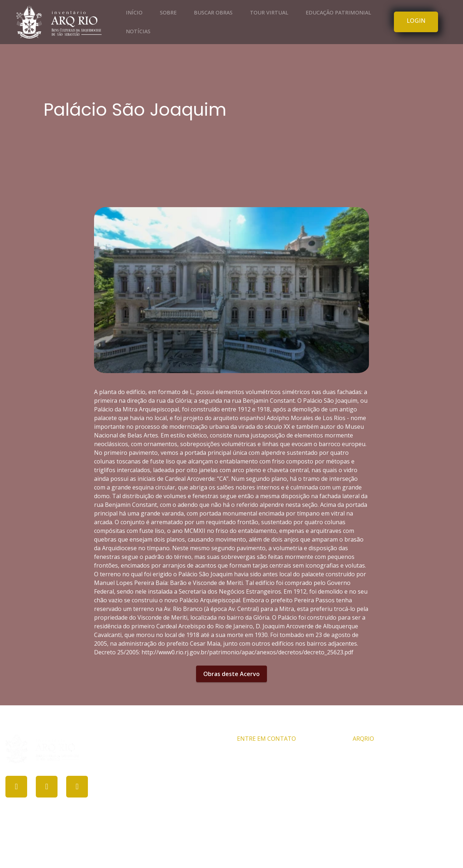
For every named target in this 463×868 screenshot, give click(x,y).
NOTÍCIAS (138, 31)
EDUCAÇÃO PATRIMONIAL (338, 12)
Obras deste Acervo (231, 674)
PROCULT (228, 849)
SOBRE (168, 12)
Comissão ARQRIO (377, 755)
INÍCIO (134, 12)
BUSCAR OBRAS (213, 12)
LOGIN (416, 21)
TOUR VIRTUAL (269, 12)
